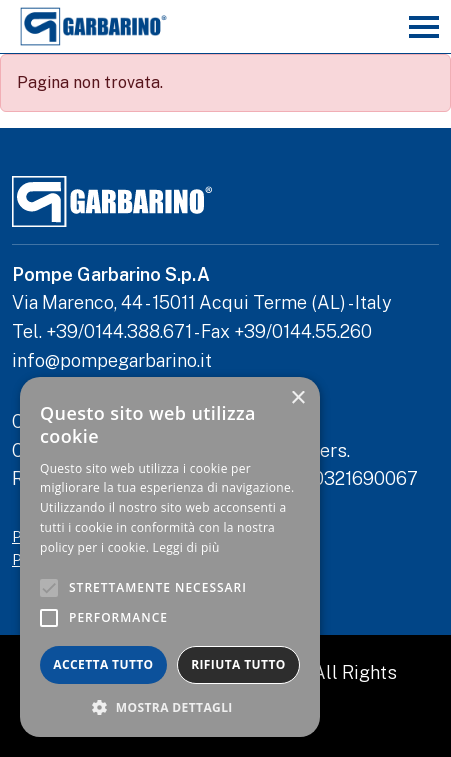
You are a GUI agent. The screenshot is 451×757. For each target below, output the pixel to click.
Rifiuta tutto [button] (238, 664)
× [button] (297, 398)
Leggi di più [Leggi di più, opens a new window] (186, 547)
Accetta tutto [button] (103, 664)
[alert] (170, 557)
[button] (170, 707)
